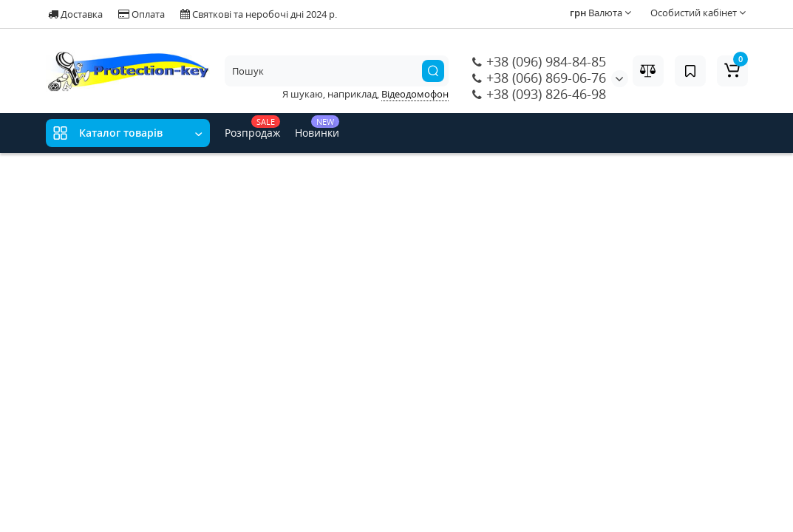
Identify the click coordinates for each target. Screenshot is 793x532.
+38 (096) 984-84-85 (539, 61)
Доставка (75, 14)
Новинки (317, 127)
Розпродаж (252, 127)
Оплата (142, 14)
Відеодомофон (415, 94)
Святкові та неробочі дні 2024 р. (259, 14)
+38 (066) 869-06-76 (539, 78)
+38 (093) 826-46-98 (539, 94)
